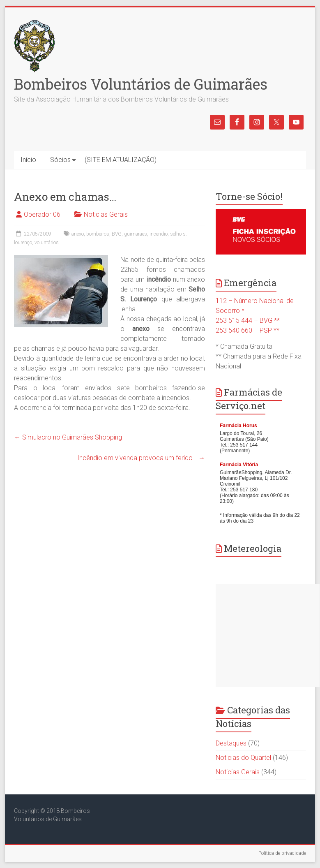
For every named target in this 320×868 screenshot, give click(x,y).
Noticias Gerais (106, 214)
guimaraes (136, 234)
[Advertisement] (268, 636)
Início (28, 160)
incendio (159, 234)
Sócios (60, 160)
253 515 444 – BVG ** (248, 321)
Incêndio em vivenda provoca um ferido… (141, 458)
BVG (117, 234)
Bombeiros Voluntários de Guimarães (141, 84)
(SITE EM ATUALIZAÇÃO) (121, 160)
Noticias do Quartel (243, 758)
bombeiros (98, 234)
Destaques (231, 743)
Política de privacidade (282, 853)
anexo (78, 234)
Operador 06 (42, 214)
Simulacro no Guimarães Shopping (68, 437)
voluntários (47, 243)
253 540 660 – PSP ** (247, 330)
